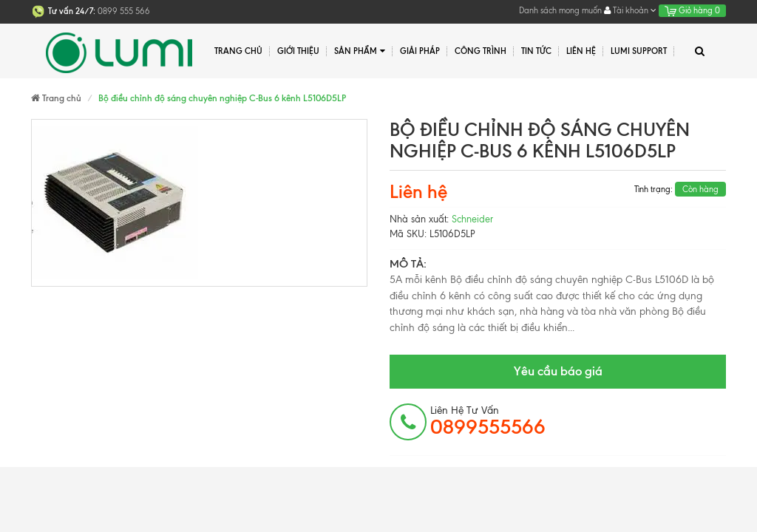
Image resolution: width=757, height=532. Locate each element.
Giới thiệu (298, 51)
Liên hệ (581, 51)
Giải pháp (420, 51)
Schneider (472, 219)
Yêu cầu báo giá (558, 371)
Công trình (481, 51)
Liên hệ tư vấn (488, 421)
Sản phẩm (360, 51)
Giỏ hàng (692, 10)
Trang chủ (238, 51)
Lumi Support (639, 51)
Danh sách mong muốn (560, 10)
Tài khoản (630, 10)
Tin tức (536, 51)
